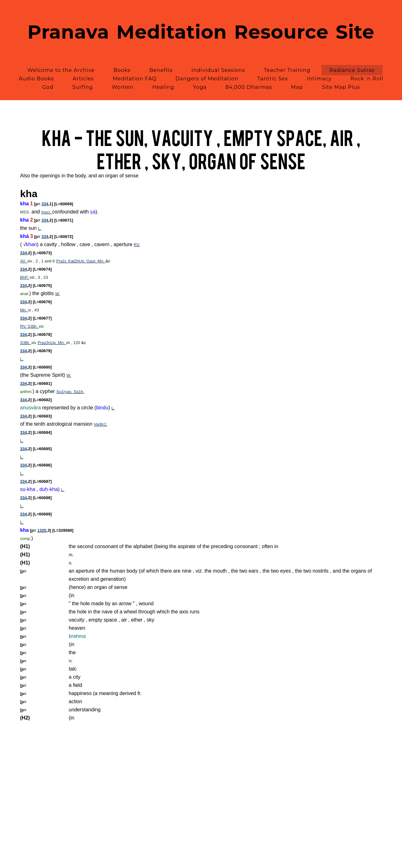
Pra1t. (62, 261)
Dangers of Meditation (207, 79)
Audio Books (36, 79)
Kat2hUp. (77, 261)
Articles (83, 79)
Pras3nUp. (48, 343)
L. (40, 228)
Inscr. (47, 212)
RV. (137, 245)
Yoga (200, 87)
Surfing (83, 87)
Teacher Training (287, 70)
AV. (24, 261)
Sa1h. (79, 392)
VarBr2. (101, 424)
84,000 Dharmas (249, 87)
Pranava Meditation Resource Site (201, 32)
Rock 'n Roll (367, 79)
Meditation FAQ (135, 79)
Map (297, 87)
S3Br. (33, 326)
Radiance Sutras (352, 70)
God (48, 87)
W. (58, 294)
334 (45, 204)
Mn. (102, 261)
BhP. (25, 277)
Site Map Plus (341, 87)
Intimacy (319, 79)
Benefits (161, 70)
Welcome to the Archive (61, 70)
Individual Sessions (218, 70)
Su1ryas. (65, 392)
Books (122, 70)
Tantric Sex (273, 79)
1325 (42, 530)
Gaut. (92, 261)
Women (123, 87)
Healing (163, 87)
